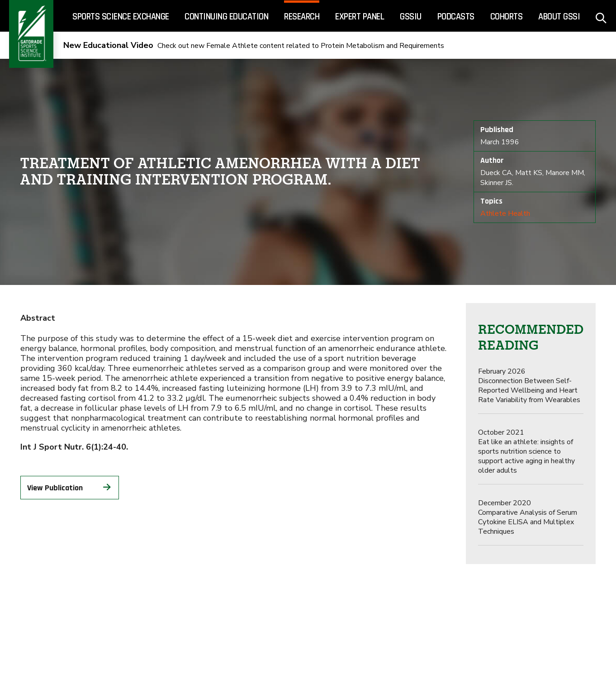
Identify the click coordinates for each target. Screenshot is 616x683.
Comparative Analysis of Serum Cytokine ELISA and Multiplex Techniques (528, 517)
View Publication (70, 487)
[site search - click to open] (601, 16)
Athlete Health (505, 213)
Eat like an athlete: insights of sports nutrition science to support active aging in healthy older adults (526, 451)
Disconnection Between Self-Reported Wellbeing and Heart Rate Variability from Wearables (529, 386)
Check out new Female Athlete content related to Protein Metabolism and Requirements (254, 46)
